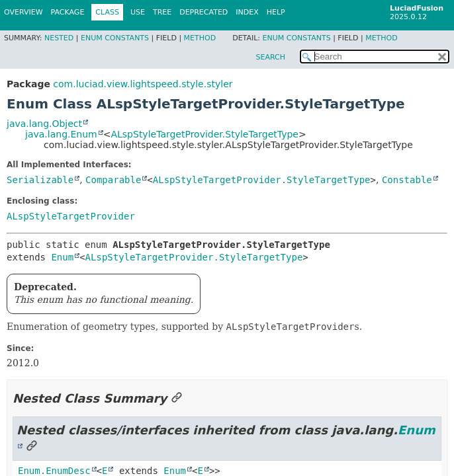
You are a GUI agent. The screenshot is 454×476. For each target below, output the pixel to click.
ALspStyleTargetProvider (71, 216)
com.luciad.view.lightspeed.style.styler (143, 84)
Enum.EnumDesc (54, 471)
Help (276, 12)
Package (68, 12)
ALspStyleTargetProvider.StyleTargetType (204, 134)
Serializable (40, 180)
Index (247, 12)
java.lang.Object (44, 124)
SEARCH (270, 57)
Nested (59, 38)
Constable (407, 180)
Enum (62, 257)
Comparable (113, 180)
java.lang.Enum (61, 134)
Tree (162, 12)
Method (200, 38)
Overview (23, 12)
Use (138, 12)
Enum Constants (115, 38)
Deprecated (204, 12)
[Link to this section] (177, 398)
